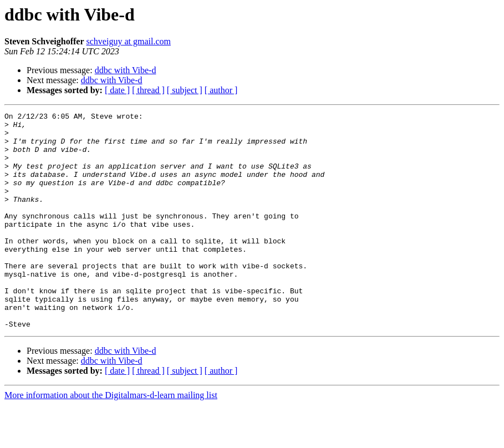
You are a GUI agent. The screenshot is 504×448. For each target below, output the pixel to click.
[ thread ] (148, 90)
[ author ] (221, 90)
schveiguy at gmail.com (129, 41)
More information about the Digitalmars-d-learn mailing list (111, 438)
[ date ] (117, 90)
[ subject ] (185, 90)
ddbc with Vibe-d (126, 70)
